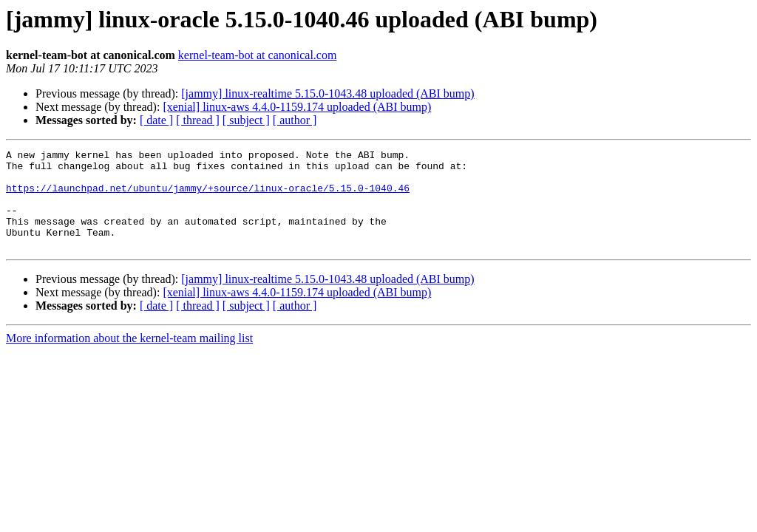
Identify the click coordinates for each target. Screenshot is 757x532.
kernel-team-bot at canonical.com (258, 55)
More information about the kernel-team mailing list (129, 358)
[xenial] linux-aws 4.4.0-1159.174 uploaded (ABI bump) (297, 107)
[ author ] (295, 120)
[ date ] (156, 120)
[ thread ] (198, 120)
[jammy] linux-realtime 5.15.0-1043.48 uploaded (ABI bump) (327, 93)
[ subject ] (246, 120)
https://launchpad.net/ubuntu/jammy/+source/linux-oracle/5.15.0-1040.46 (208, 197)
